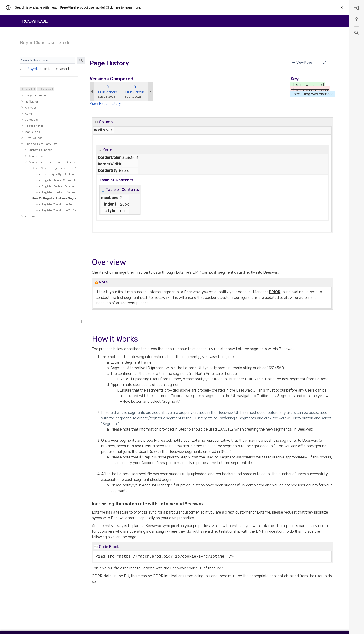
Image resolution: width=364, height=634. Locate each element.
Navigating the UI (36, 96)
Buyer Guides (34, 138)
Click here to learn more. (123, 7)
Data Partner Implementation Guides (52, 162)
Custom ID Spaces (40, 150)
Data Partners (37, 156)
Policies (30, 216)
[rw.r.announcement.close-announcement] (342, 8)
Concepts (31, 120)
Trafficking (31, 102)
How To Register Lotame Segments (55, 198)
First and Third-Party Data (41, 144)
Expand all (30, 89)
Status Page (32, 132)
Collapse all (47, 89)
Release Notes (34, 126)
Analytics (31, 108)
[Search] (48, 60)
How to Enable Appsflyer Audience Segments (55, 174)
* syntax (34, 69)
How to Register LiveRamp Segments (55, 192)
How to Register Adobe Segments (54, 180)
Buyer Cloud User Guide (45, 43)
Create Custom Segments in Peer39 (55, 168)
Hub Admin (107, 92)
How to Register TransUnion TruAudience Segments (55, 210)
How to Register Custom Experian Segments (55, 186)
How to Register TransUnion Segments (55, 204)
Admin (29, 114)
